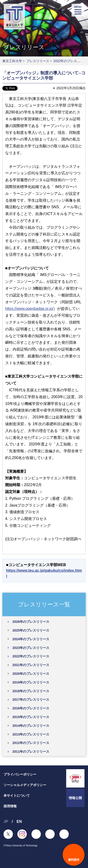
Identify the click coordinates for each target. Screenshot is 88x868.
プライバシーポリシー (20, 774)
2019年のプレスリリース (31, 682)
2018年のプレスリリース (31, 691)
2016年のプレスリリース (31, 708)
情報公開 (75, 798)
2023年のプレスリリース (31, 648)
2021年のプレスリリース (31, 665)
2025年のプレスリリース (31, 630)
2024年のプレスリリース (31, 639)
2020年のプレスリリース (31, 674)
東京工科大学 (12, 61)
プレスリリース (38, 61)
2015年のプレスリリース (31, 717)
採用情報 (10, 806)
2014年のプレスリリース (31, 726)
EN (19, 822)
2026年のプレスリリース (31, 622)
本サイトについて (17, 796)
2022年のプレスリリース (31, 656)
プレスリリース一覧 (44, 604)
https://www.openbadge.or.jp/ (29, 309)
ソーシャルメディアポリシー (25, 785)
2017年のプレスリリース (31, 700)
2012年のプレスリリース (31, 743)
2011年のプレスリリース (31, 752)
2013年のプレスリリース (31, 734)
